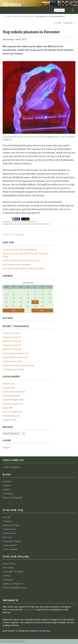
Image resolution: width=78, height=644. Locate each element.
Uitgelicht (7, 420)
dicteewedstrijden (30, 224)
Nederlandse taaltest (12, 541)
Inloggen (7, 447)
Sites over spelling (11, 412)
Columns (6, 384)
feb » (42, 310)
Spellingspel (8, 580)
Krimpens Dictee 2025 (12, 361)
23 (35, 302)
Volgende (69, 23)
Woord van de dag (11, 525)
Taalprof (6, 489)
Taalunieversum (10, 533)
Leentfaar (7, 481)
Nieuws (17, 16)
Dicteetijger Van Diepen (13, 572)
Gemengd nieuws (10, 404)
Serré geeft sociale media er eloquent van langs (24, 268)
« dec (13, 310)
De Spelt (6, 388)
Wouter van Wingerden (13, 498)
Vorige (56, 23)
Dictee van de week (11, 392)
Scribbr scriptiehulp (11, 467)
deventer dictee (16, 224)
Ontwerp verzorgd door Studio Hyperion (13, 641)
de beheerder (29, 610)
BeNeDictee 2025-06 (12, 341)
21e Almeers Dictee (11, 333)
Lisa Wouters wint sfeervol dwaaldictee (20, 250)
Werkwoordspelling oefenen (15, 588)
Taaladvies (7, 521)
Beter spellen (8, 568)
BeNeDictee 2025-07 (12, 345)
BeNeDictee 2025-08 (12, 349)
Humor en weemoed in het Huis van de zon (22, 260)
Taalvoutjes (8, 494)
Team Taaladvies (10, 549)
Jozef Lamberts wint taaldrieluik (16, 264)
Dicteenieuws (28, 16)
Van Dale (7, 517)
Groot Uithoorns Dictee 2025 (15, 357)
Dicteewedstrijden (30, 222)
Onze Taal (7, 537)
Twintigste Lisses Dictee (13, 369)
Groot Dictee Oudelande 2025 (16, 353)
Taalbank (7, 485)
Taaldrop (7, 576)
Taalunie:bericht (10, 545)
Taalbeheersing (9, 416)
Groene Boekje (9, 564)
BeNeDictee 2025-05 (12, 337)
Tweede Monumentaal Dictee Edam (19, 365)
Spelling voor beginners (13, 584)
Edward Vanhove (44, 224)
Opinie (5, 408)
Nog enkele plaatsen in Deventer (31, 32)
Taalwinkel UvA (9, 529)
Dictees (12, 4)
